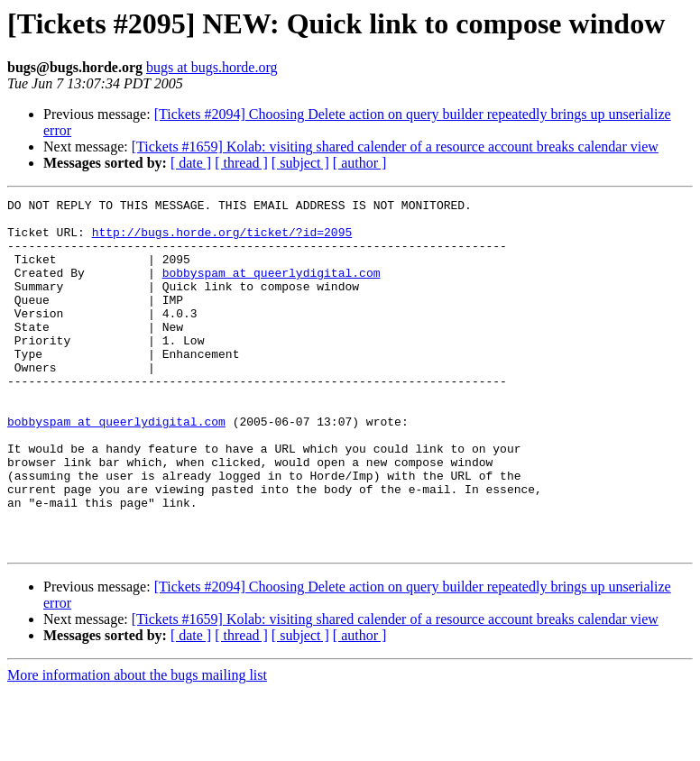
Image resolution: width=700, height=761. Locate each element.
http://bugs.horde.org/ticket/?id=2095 (222, 240)
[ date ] (191, 163)
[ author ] (360, 163)
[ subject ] (300, 163)
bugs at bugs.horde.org (212, 67)
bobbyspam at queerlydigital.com (272, 289)
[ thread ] (241, 163)
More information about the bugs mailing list (137, 745)
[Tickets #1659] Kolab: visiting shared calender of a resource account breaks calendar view (395, 147)
